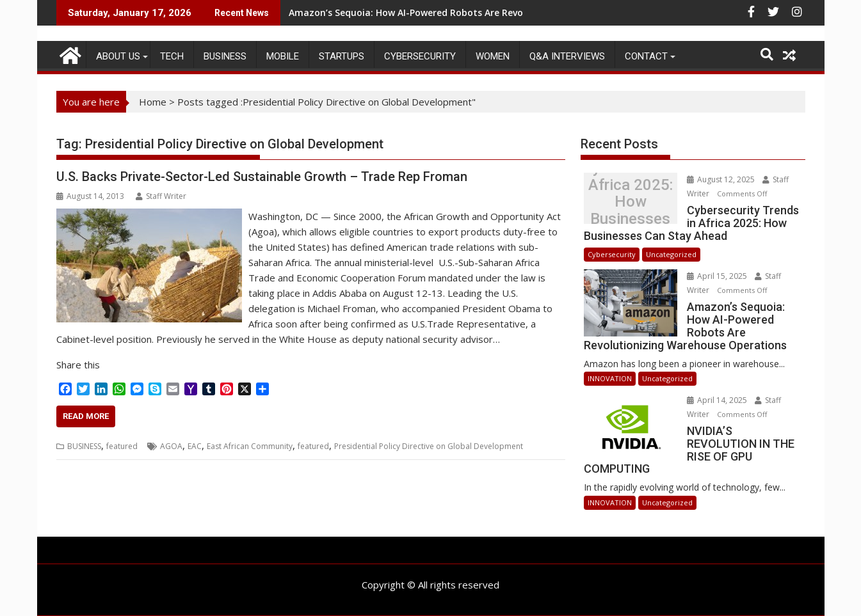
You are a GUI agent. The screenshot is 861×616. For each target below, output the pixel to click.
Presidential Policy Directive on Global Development (429, 446)
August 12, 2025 (722, 179)
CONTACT (646, 56)
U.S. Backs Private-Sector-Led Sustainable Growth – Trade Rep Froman (262, 177)
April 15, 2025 (718, 276)
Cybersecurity (420, 56)
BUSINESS (225, 56)
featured (122, 446)
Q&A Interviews (567, 56)
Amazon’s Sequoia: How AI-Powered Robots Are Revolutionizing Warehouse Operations (483, 12)
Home (153, 102)
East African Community (250, 446)
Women (493, 56)
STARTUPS (342, 56)
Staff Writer (161, 196)
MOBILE (283, 56)
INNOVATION (610, 378)
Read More (86, 416)
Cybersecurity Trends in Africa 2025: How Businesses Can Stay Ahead (631, 202)
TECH (172, 56)
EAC (195, 446)
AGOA (171, 446)
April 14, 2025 (718, 400)
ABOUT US (118, 56)
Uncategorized (671, 254)
